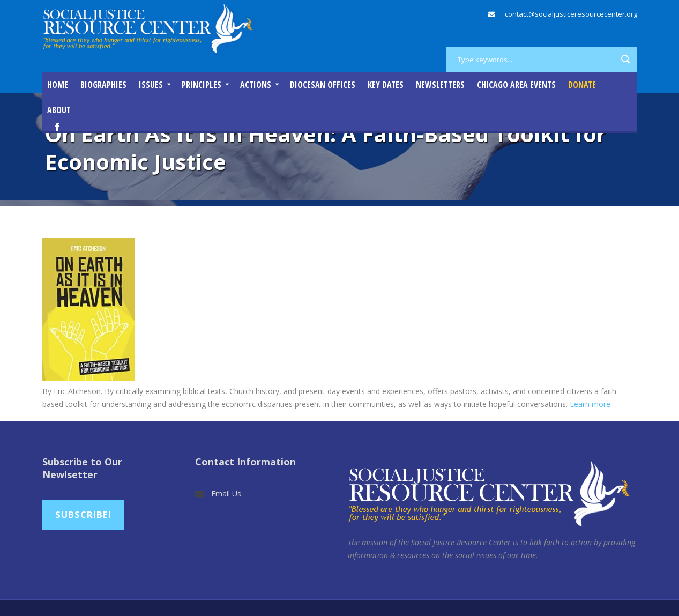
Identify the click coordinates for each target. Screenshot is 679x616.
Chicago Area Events (516, 85)
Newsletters (440, 85)
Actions (256, 85)
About (59, 110)
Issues (151, 85)
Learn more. (591, 404)
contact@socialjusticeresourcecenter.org (571, 14)
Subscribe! (83, 514)
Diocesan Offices (323, 85)
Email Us (226, 493)
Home (58, 85)
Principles (202, 85)
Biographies (103, 85)
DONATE (582, 85)
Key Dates (386, 85)
